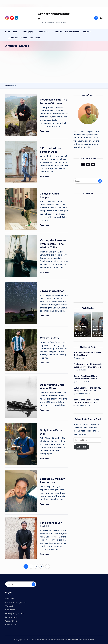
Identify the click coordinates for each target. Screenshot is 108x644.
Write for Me (11, 625)
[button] (48, 566)
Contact (9, 606)
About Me (10, 599)
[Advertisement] (54, 67)
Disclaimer (10, 610)
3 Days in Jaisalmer (52, 291)
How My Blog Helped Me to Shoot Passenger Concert (85, 378)
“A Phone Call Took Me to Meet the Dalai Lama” (87, 354)
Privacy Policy (11, 617)
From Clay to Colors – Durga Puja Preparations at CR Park (86, 401)
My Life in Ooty (49, 338)
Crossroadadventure (54, 16)
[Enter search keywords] (88, 181)
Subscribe (82, 447)
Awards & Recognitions (16, 602)
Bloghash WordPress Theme (81, 640)
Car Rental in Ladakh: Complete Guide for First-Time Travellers (88, 366)
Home (7, 86)
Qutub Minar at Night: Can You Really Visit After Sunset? (87, 389)
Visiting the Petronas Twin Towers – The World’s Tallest (53, 244)
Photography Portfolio (15, 613)
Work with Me (11, 621)
